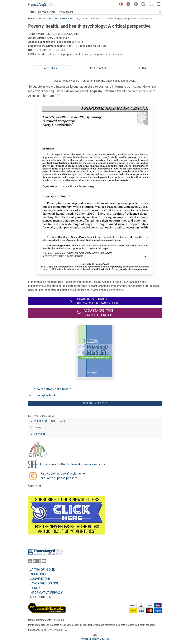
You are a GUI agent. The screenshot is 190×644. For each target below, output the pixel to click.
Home (31, 19)
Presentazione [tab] (98, 68)
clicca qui (118, 54)
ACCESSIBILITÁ (40, 597)
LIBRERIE (36, 588)
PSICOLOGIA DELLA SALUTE (63, 19)
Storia (38, 428)
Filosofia (40, 434)
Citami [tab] (142, 68)
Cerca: (32, 12)
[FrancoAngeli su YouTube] (44, 562)
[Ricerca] (160, 12)
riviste (41, 19)
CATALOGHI (38, 574)
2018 (84, 19)
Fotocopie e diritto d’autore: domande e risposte (73, 464)
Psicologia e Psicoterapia (50, 421)
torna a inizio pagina (95, 639)
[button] (120, 5)
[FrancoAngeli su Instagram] (39, 562)
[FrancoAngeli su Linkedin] (35, 562)
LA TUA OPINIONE (42, 570)
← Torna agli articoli (42, 395)
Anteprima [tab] (51, 68)
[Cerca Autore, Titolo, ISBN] (97, 12)
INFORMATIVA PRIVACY (46, 593)
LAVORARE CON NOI (44, 583)
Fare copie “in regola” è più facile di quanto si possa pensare (63, 476)
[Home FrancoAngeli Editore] (41, 5)
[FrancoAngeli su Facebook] (30, 562)
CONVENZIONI (40, 579)
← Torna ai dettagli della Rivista (50, 389)
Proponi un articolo (95, 403)
